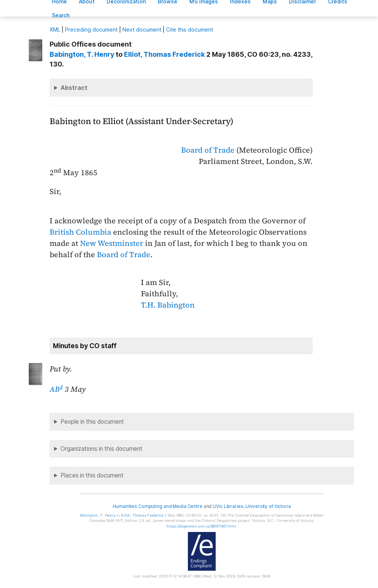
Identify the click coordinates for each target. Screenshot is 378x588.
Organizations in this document (101, 449)
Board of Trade (208, 150)
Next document (142, 30)
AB (56, 389)
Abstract (74, 88)
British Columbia (80, 232)
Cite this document (190, 30)
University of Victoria (268, 506)
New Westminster (112, 243)
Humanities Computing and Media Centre (158, 506)
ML (55, 30)
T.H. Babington (168, 305)
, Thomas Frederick (164, 54)
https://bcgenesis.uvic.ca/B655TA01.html (201, 526)
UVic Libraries (228, 506)
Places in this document (92, 475)
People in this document (92, 422)
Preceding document (91, 30)
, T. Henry (82, 54)
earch (61, 15)
